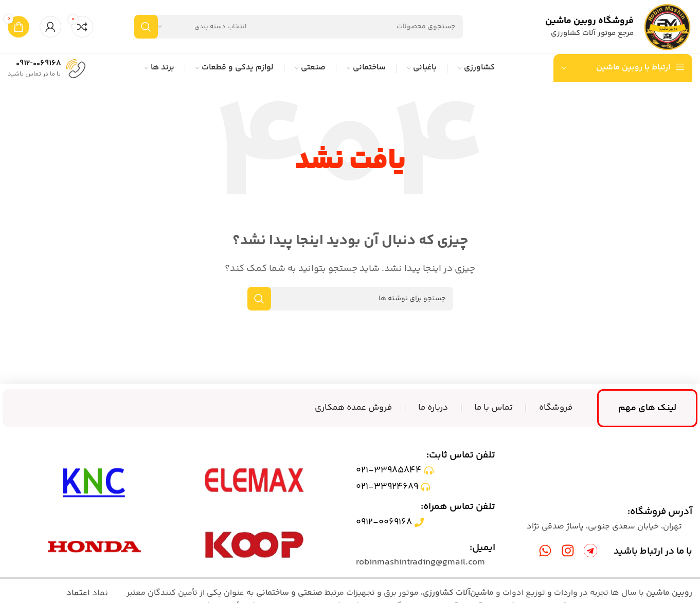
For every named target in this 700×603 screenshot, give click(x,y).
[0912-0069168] (75, 68)
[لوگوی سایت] (668, 27)
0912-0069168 (38, 63)
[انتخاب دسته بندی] (202, 27)
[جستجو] (299, 27)
